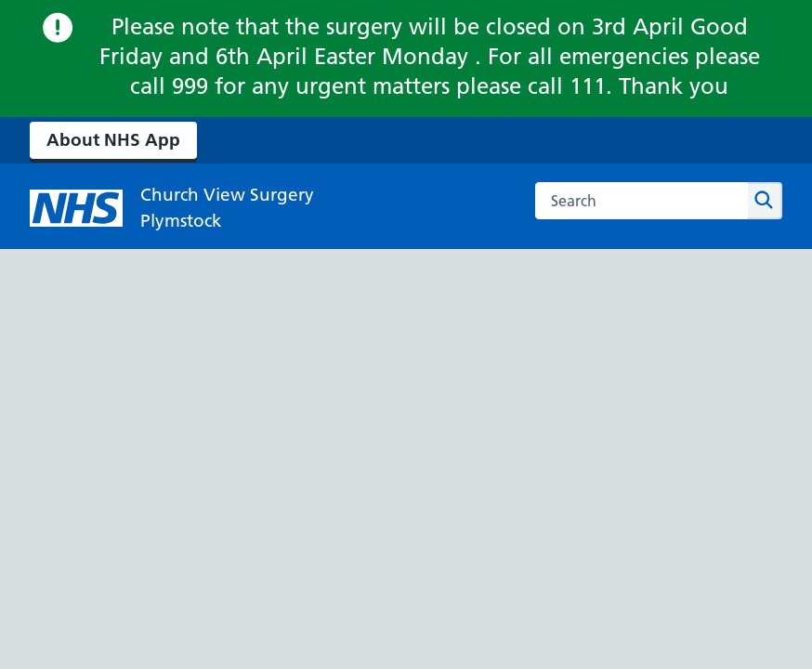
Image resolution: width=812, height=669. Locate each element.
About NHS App (113, 140)
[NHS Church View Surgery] (172, 208)
